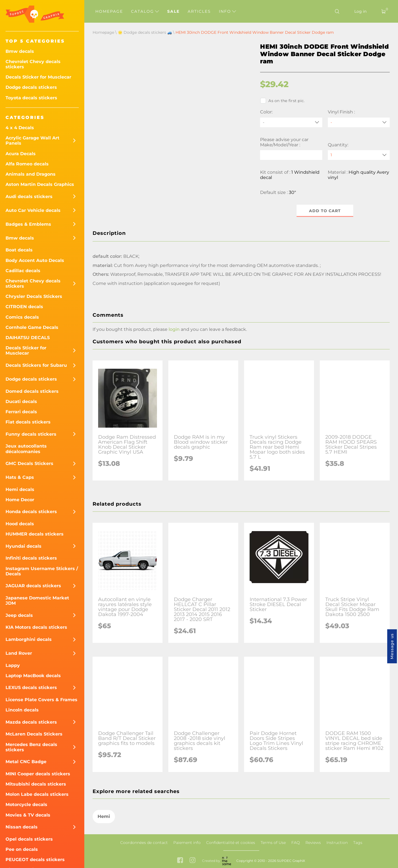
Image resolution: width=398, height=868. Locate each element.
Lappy (13, 665)
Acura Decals (21, 154)
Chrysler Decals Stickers (34, 296)
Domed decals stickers (32, 391)
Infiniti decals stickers (31, 558)
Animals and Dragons (31, 174)
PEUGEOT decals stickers (35, 860)
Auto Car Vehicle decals (33, 210)
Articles (199, 11)
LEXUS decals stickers (31, 688)
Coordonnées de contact (144, 843)
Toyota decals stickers (31, 98)
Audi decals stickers (29, 197)
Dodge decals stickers (31, 87)
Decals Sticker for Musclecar (38, 77)
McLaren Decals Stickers (34, 734)
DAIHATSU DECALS (28, 338)
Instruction (337, 843)
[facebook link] (180, 861)
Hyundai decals (23, 546)
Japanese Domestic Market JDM (37, 601)
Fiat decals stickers (28, 422)
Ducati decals (21, 401)
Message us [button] (392, 646)
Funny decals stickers (31, 434)
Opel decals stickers (29, 839)
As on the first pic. (282, 101)
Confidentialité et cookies (231, 843)
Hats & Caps (20, 477)
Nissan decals (22, 827)
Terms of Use (273, 843)
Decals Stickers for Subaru (36, 365)
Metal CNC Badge (26, 762)
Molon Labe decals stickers (37, 794)
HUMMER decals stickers (35, 534)
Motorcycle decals (26, 805)
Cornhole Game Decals (32, 327)
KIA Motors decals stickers (36, 627)
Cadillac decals (23, 271)
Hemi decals (20, 489)
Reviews (313, 843)
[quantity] (359, 155)
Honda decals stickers (31, 512)
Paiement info (187, 843)
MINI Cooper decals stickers (38, 774)
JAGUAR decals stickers (33, 586)
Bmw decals (20, 51)
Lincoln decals (22, 710)
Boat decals (19, 250)
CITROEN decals (24, 307)
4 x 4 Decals (20, 128)
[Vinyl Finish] (359, 122)
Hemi (104, 816)
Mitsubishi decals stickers (36, 784)
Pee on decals (22, 849)
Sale (173, 11)
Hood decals (20, 524)
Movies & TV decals (28, 815)
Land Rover (19, 653)
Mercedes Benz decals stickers (31, 747)
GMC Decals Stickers (29, 463)
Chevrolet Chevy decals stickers (33, 64)
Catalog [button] (145, 11)
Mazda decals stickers (31, 722)
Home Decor (20, 500)
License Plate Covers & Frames (41, 700)
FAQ (296, 843)
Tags (358, 843)
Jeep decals (19, 615)
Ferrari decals (21, 412)
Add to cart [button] (325, 211)
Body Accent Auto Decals (35, 260)
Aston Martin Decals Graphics (40, 184)
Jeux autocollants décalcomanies (26, 449)
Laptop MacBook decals (33, 676)
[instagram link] (193, 861)
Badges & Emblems (28, 224)
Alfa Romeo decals (27, 164)
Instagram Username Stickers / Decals (42, 571)
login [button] (174, 329)
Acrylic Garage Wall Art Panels (32, 141)
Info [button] (227, 11)
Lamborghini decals (29, 639)
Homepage (109, 11)
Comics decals (22, 317)
